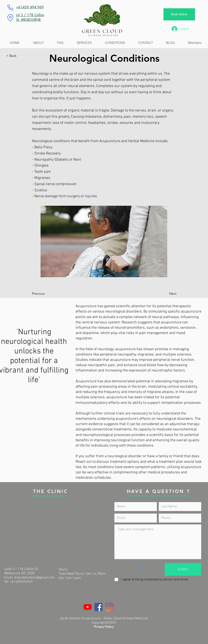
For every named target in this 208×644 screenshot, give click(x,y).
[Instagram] (109, 607)
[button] (20, 56)
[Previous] (46, 294)
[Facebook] (98, 607)
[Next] (166, 294)
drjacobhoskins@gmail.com (35, 578)
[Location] (10, 18)
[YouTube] (88, 607)
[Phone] (10, 7)
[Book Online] (179, 14)
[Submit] (183, 569)
